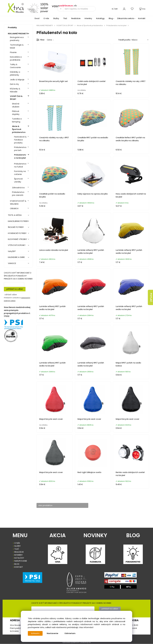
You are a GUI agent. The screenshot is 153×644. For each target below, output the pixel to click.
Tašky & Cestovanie (15, 66)
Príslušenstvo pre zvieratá (18, 194)
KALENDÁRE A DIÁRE (16, 257)
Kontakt (142, 18)
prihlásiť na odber (15, 289)
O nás (46, 18)
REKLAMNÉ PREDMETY (18, 34)
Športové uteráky (18, 180)
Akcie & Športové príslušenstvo (19, 129)
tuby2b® (12, 251)
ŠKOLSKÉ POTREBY (16, 227)
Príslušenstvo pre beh (20, 149)
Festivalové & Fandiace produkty (20, 140)
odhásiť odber (11, 295)
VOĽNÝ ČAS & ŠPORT (16, 98)
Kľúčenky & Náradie (15, 90)
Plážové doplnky (16, 113)
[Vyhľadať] (60, 9)
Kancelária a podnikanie (16, 58)
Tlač (65, 18)
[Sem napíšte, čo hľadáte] (79, 9)
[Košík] (142, 9)
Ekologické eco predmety (17, 39)
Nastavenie (52, 633)
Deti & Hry (14, 84)
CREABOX (14, 208)
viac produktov (46, 505)
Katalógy (100, 18)
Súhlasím (35, 633)
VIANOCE (12, 263)
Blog (111, 18)
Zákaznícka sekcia (125, 18)
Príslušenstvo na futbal (20, 165)
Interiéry (88, 18)
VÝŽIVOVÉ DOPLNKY (17, 245)
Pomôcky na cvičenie (20, 173)
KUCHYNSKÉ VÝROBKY (17, 239)
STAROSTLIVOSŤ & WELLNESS (18, 202)
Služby (56, 18)
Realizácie (76, 18)
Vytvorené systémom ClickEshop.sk (76, 643)
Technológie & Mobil (17, 46)
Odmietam (70, 633)
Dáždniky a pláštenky (15, 73)
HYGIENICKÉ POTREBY (17, 233)
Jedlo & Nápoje (17, 80)
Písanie (13, 52)
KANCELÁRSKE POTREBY (18, 221)
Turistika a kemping (17, 120)
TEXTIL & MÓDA (15, 215)
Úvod (37, 18)
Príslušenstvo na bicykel (20, 156)
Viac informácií (86, 627)
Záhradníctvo (18, 188)
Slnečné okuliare (16, 105)
